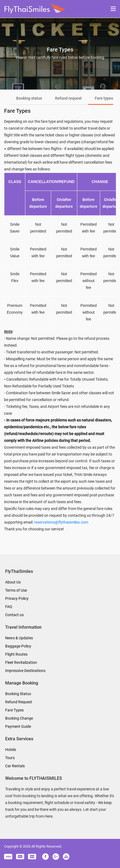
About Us (13, 582)
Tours (10, 758)
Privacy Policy (17, 598)
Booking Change (19, 718)
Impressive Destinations (25, 671)
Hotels (11, 750)
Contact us (14, 615)
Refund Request (19, 702)
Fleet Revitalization (21, 662)
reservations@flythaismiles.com (61, 522)
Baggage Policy (18, 646)
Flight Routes (16, 654)
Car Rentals (15, 766)
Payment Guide (18, 726)
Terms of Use (16, 590)
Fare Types (14, 710)
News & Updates (19, 638)
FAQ (9, 607)
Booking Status (18, 694)
